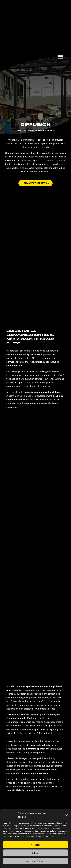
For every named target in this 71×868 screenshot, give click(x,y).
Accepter (36, 845)
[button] (67, 815)
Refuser (35, 853)
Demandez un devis (35, 183)
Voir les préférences (36, 861)
